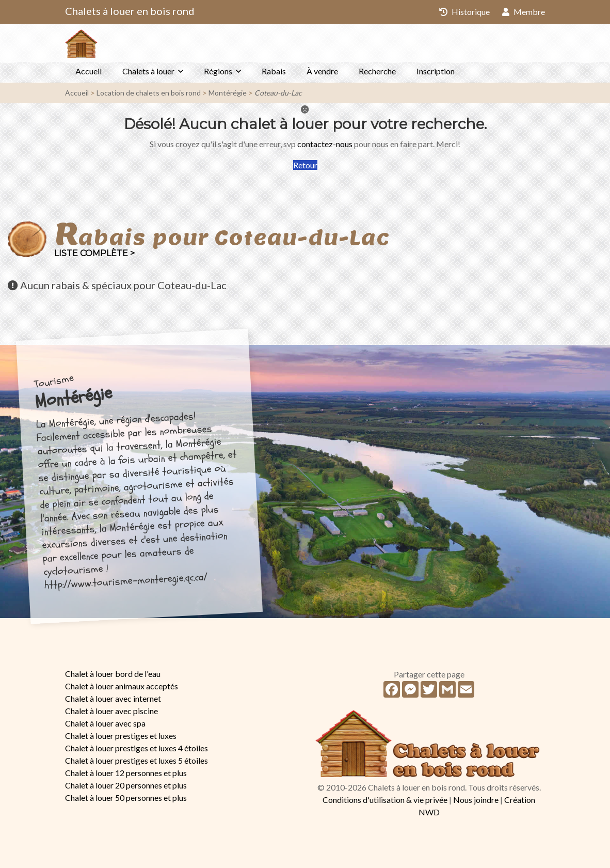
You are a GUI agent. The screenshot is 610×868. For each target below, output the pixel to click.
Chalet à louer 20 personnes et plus (126, 785)
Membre (524, 12)
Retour (305, 165)
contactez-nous (325, 144)
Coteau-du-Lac (278, 93)
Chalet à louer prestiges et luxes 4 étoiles (137, 748)
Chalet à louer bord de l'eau (113, 674)
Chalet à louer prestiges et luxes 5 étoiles (137, 760)
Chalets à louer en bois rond (130, 11)
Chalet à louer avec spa (105, 723)
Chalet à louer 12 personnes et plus (126, 773)
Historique (464, 12)
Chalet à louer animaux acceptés (122, 686)
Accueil (89, 71)
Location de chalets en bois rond (149, 93)
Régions (218, 71)
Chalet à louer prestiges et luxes (121, 736)
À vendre (322, 71)
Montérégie (228, 93)
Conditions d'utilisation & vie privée (385, 800)
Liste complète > (94, 253)
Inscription (436, 71)
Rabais (274, 71)
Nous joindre (476, 800)
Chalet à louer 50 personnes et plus (126, 798)
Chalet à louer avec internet (113, 698)
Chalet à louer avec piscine (111, 711)
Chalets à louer (148, 71)
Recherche (377, 71)
